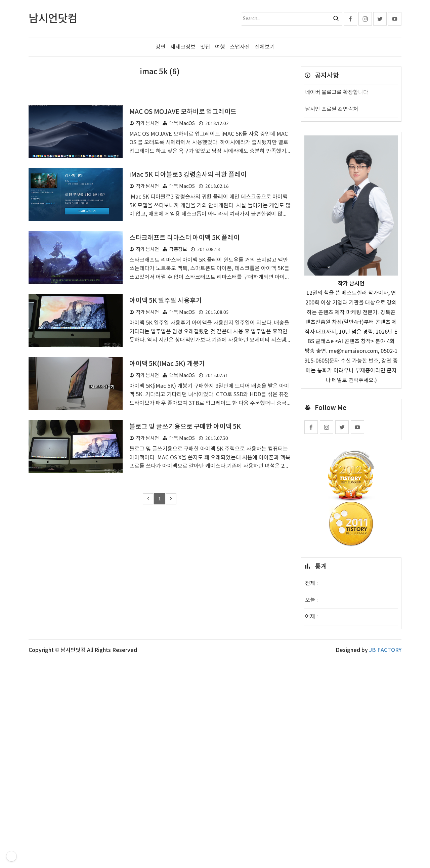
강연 (161, 47)
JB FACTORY (385, 857)
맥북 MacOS (182, 218)
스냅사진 (240, 47)
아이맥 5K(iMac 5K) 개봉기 (167, 530)
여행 (220, 47)
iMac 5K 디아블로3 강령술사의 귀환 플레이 (188, 269)
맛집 (205, 47)
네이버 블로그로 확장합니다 (337, 92)
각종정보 (178, 344)
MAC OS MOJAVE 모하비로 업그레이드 (183, 206)
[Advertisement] (160, 142)
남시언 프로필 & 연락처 (332, 109)
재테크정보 (183, 47)
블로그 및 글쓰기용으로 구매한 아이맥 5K (185, 592)
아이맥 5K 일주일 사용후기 (166, 466)
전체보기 (265, 47)
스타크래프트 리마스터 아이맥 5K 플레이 (184, 332)
